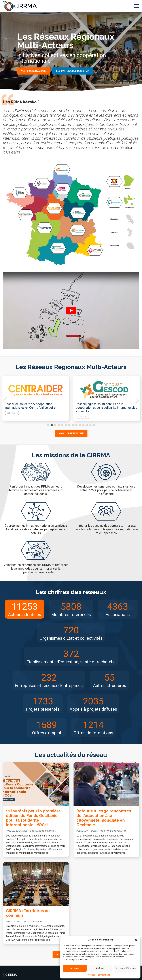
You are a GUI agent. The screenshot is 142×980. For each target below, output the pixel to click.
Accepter (75, 968)
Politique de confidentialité (99, 975)
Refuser (100, 968)
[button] (136, 940)
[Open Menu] (136, 6)
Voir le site (12, 413)
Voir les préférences (126, 968)
